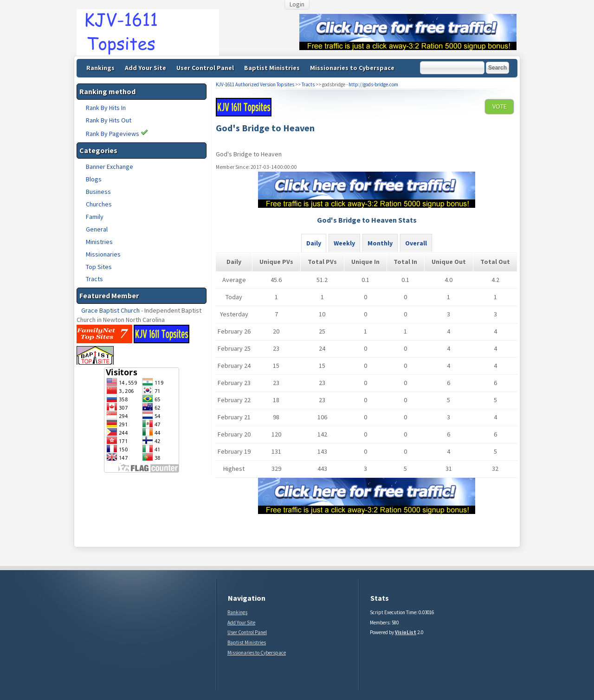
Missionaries (103, 254)
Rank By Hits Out (109, 120)
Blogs (94, 179)
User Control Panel (205, 68)
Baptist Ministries (272, 68)
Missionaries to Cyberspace (352, 68)
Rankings (100, 68)
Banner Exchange (110, 167)
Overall (416, 243)
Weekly (344, 243)
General (97, 229)
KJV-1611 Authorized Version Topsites (255, 84)
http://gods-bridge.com (373, 84)
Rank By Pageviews (117, 134)
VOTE (500, 106)
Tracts (94, 279)
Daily (314, 243)
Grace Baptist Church (110, 310)
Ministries (99, 242)
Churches (99, 204)
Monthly (380, 243)
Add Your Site (145, 68)
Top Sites (99, 267)
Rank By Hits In (106, 108)
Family (95, 217)
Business (98, 192)
